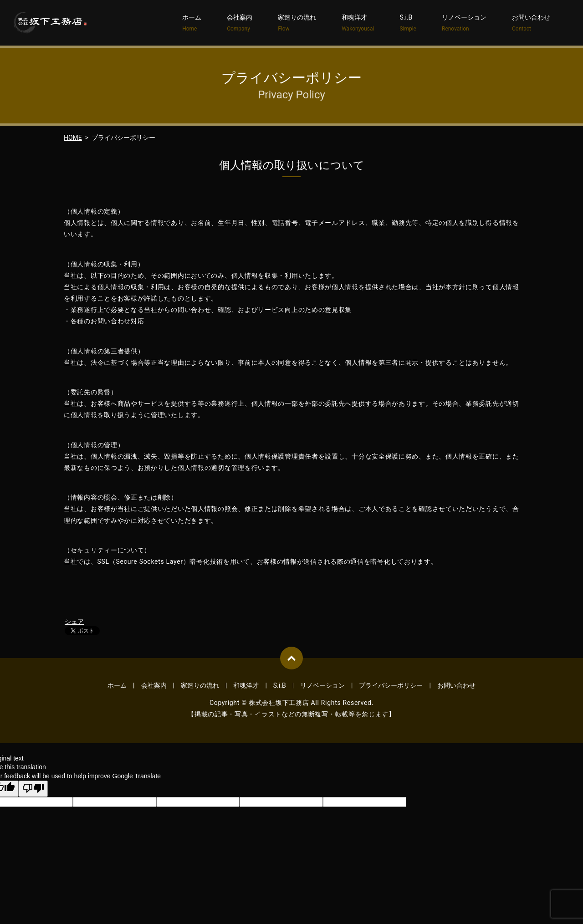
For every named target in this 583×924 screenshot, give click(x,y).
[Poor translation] (33, 789)
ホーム (192, 23)
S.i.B (408, 23)
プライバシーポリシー (391, 685)
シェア (74, 622)
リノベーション (464, 23)
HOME (73, 138)
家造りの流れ (297, 23)
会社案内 (240, 23)
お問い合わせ (531, 23)
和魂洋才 (358, 23)
